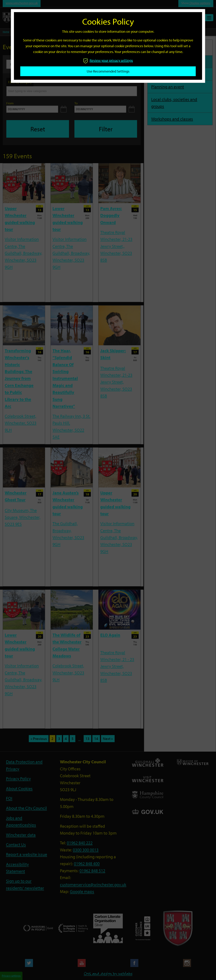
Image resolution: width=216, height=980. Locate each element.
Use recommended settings (108, 71)
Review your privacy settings (108, 60)
